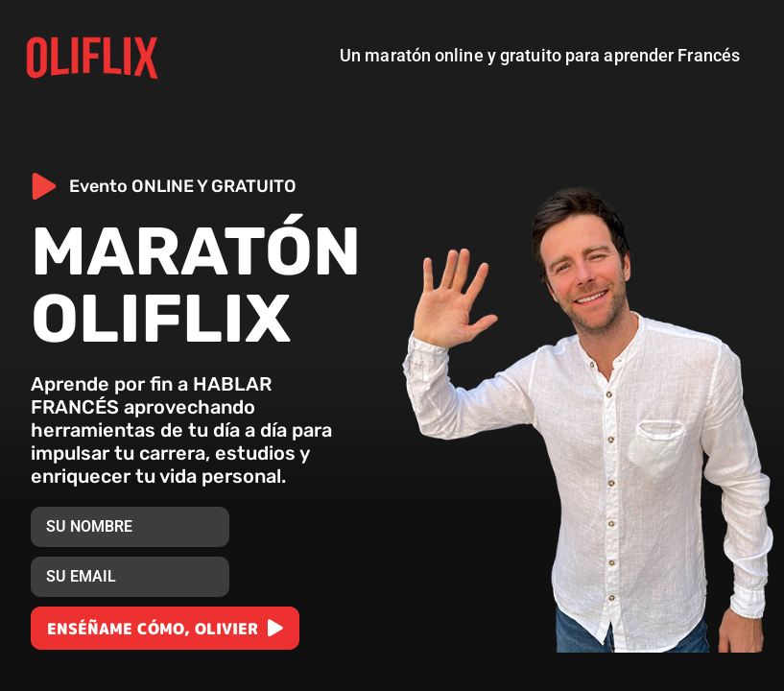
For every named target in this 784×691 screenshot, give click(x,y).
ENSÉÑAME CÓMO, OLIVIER (155, 629)
